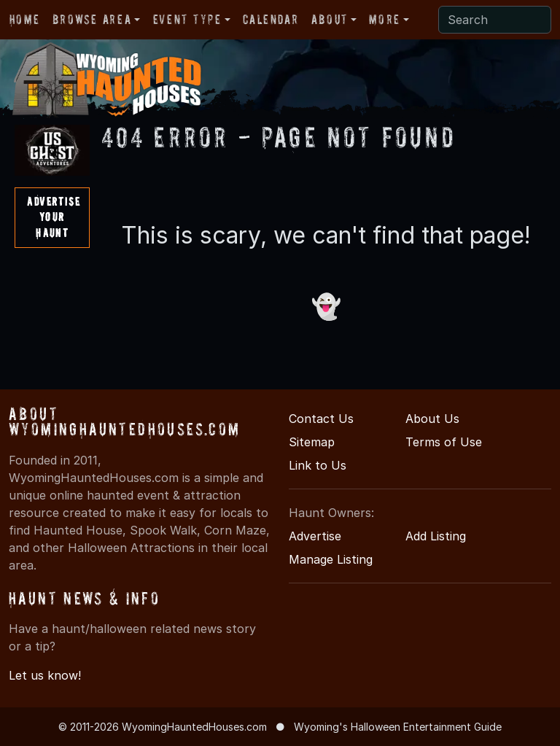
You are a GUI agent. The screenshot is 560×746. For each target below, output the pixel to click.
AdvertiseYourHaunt (54, 217)
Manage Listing (331, 559)
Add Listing (436, 536)
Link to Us (318, 465)
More (384, 19)
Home (24, 19)
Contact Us (321, 419)
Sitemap (312, 442)
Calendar (271, 19)
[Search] (495, 20)
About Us (432, 419)
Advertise (315, 536)
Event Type (187, 19)
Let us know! (45, 675)
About (330, 19)
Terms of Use (444, 442)
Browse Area (92, 19)
